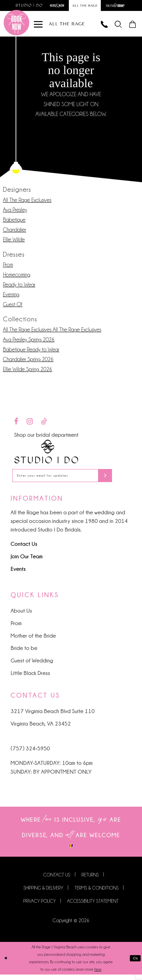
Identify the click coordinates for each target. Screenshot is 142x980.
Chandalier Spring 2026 (28, 362)
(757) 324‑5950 (30, 754)
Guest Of (13, 307)
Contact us (57, 880)
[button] (115, 26)
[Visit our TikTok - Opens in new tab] (44, 424)
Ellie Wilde (14, 243)
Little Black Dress (30, 678)
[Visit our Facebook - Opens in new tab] (16, 424)
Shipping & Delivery (43, 893)
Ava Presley (15, 213)
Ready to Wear (19, 288)
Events (18, 574)
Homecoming (17, 278)
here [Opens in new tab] (98, 975)
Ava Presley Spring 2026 (29, 343)
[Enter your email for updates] (71, 480)
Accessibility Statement (93, 906)
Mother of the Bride (33, 641)
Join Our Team (27, 562)
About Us (21, 616)
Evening (11, 298)
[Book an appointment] (16, 26)
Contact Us (24, 549)
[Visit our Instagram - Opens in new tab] (30, 424)
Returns (90, 880)
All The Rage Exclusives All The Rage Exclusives (52, 333)
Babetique (14, 223)
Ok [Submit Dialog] (135, 964)
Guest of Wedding (32, 666)
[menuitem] (115, 26)
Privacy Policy (40, 906)
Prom (8, 268)
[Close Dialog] (7, 964)
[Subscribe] (122, 480)
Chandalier (15, 233)
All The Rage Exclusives (27, 203)
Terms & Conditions (97, 893)
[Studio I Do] (46, 455)
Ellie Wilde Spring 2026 (28, 372)
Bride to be (24, 653)
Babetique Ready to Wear (31, 353)
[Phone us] (98, 26)
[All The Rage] (67, 26)
